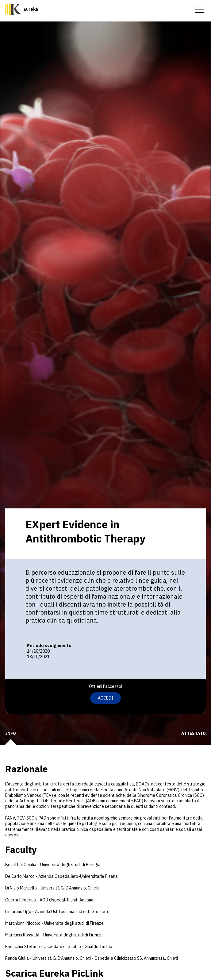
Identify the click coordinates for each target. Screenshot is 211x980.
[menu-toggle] (200, 9)
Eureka (31, 9)
